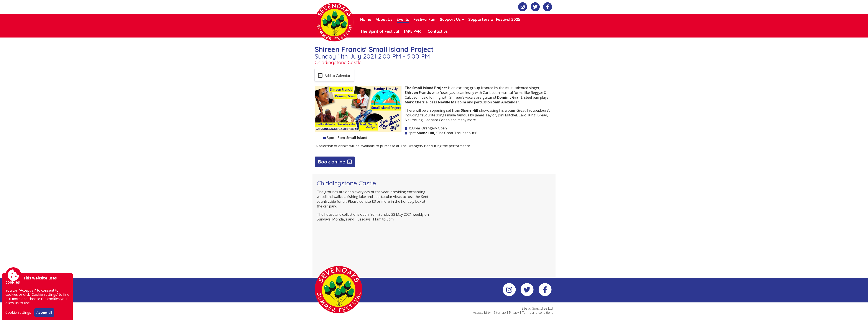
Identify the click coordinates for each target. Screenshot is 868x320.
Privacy (514, 313)
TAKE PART (413, 31)
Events (403, 19)
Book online (332, 162)
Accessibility (482, 313)
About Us (384, 19)
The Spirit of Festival (380, 31)
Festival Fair (424, 19)
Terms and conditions (538, 313)
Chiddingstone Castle (338, 62)
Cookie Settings (18, 312)
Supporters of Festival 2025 (494, 19)
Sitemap (500, 313)
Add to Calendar (338, 76)
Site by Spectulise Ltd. (538, 308)
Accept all (44, 313)
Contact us (438, 31)
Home (366, 19)
